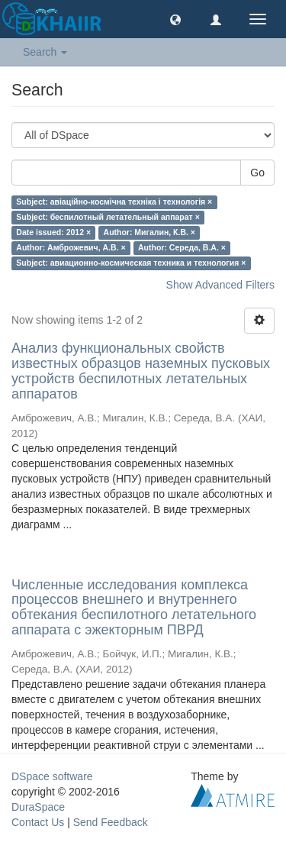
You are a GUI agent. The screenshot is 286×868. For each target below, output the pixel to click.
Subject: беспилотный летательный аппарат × (108, 217)
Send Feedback (111, 822)
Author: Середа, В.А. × (182, 247)
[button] (175, 19)
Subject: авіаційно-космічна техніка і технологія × (114, 202)
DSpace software (52, 776)
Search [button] (45, 52)
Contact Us (38, 822)
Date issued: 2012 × (53, 232)
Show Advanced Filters (220, 285)
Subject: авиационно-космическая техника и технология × (131, 263)
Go (257, 173)
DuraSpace (38, 807)
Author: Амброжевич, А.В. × (71, 247)
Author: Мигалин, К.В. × (149, 232)
